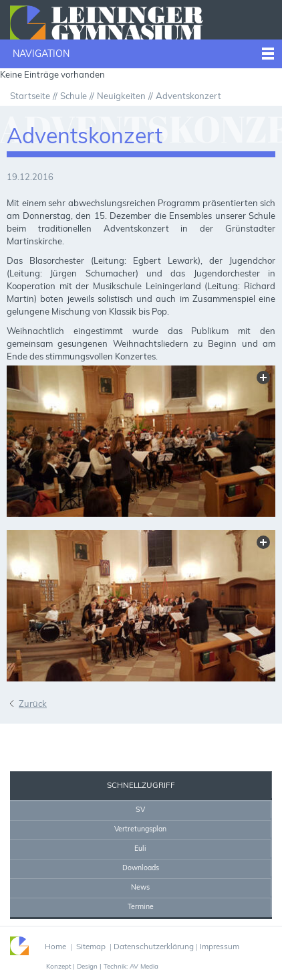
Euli (140, 848)
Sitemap (91, 946)
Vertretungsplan (140, 829)
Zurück (33, 704)
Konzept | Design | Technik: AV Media (102, 966)
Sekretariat (42, 736)
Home (100, 736)
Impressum (220, 946)
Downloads (141, 868)
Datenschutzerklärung (154, 946)
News (140, 887)
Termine (141, 906)
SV (140, 809)
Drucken (135, 736)
